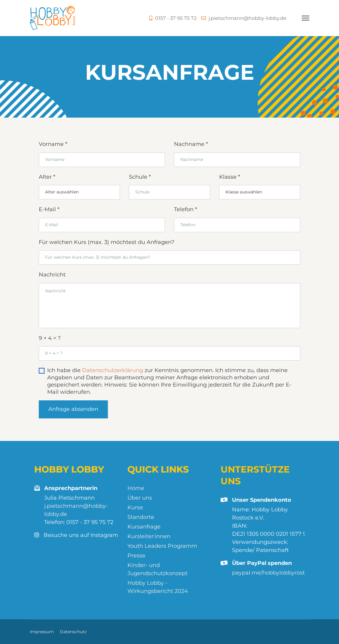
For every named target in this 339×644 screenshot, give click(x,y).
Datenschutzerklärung (113, 370)
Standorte (141, 517)
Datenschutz (73, 632)
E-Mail (49, 209)
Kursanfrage (144, 527)
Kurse (135, 507)
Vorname (53, 144)
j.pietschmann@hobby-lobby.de (247, 18)
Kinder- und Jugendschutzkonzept (157, 569)
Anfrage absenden (73, 409)
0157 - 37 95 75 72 (176, 18)
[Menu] (305, 18)
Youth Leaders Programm (162, 546)
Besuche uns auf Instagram (76, 535)
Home (136, 488)
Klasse (230, 177)
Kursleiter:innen (149, 536)
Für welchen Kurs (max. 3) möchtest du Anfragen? (107, 242)
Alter (47, 177)
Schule (140, 177)
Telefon (186, 209)
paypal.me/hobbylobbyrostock (273, 573)
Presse (136, 556)
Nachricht (52, 275)
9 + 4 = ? (50, 338)
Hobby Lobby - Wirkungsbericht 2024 (158, 587)
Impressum (42, 632)
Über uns (140, 498)
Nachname (191, 144)
